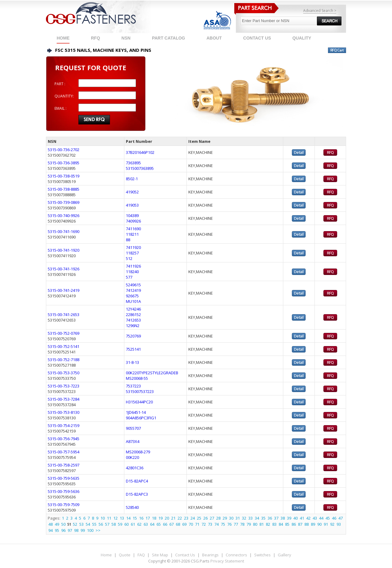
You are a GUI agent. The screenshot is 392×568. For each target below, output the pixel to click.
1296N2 (133, 326)
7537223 (133, 386)
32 (244, 518)
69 (184, 524)
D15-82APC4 (137, 481)
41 (302, 518)
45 (328, 518)
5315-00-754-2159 (64, 425)
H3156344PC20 (139, 402)
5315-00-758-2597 (64, 465)
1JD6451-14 (136, 412)
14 (128, 518)
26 (205, 518)
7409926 (133, 221)
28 (218, 518)
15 (135, 518)
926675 (132, 296)
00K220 (132, 457)
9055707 (133, 428)
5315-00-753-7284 (64, 399)
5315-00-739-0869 (64, 202)
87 (300, 524)
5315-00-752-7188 (64, 360)
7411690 (133, 229)
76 (229, 524)
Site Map (160, 555)
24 (193, 518)
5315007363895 (140, 168)
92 (332, 524)
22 (180, 518)
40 (296, 518)
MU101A (133, 301)
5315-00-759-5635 (64, 478)
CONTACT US (257, 38)
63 (146, 524)
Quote (125, 555)
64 (152, 524)
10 (103, 518)
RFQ (96, 38)
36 (270, 518)
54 (88, 524)
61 (133, 524)
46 (334, 518)
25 (199, 518)
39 (289, 518)
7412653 (133, 320)
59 (120, 524)
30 (231, 518)
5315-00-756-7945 (64, 439)
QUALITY (302, 38)
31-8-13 (132, 362)
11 (109, 518)
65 (159, 524)
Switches (262, 555)
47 (341, 518)
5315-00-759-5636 (64, 491)
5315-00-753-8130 (64, 412)
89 (313, 524)
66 (165, 524)
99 (83, 530)
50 (63, 524)
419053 (132, 205)
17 (148, 518)
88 (128, 240)
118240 (132, 272)
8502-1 (132, 179)
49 (57, 524)
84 (281, 524)
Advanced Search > (320, 11)
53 (81, 524)
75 (223, 524)
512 (129, 258)
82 (268, 524)
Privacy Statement (227, 561)
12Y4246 (133, 309)
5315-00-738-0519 (64, 176)
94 (51, 530)
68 (178, 524)
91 (326, 524)
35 (263, 518)
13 (122, 518)
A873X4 (133, 441)
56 (101, 524)
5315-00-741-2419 (64, 290)
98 (76, 530)
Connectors (236, 555)
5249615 (133, 285)
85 (287, 524)
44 (321, 518)
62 (139, 524)
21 (173, 518)
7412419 (133, 290)
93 (339, 524)
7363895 (133, 163)
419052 (132, 192)
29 (225, 518)
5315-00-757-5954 (64, 452)
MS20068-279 (138, 452)
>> (98, 530)
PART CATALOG (168, 38)
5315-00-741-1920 (64, 250)
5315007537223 (140, 391)
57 (107, 524)
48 (51, 524)
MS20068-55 (137, 378)
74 (217, 524)
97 (70, 530)
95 (57, 530)
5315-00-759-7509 (64, 505)
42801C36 (135, 468)
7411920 (133, 247)
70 (191, 524)
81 (262, 524)
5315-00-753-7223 (64, 386)
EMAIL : (60, 108)
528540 (132, 507)
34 (257, 518)
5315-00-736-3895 (64, 163)
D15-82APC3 (137, 494)
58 (114, 524)
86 (294, 524)
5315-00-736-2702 (64, 150)
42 (308, 518)
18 (154, 518)
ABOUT (214, 38)
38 (283, 518)
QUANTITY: (64, 96)
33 (251, 518)
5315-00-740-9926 (64, 215)
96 (63, 530)
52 (75, 524)
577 (129, 277)
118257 (132, 253)
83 (274, 524)
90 (319, 524)
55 (94, 524)
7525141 (133, 349)
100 (90, 530)
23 (186, 518)
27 (212, 518)
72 (204, 524)
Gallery (285, 555)
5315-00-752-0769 (64, 333)
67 (171, 524)
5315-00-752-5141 (64, 346)
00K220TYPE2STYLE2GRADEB (152, 373)
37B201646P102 (140, 152)
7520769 (133, 336)
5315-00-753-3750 (64, 373)
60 (126, 524)
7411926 (133, 266)
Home (63, 38)
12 (115, 518)
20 (167, 518)
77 (236, 524)
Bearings (210, 555)
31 (238, 518)
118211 (132, 234)
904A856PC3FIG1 (141, 418)
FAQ (141, 555)
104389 (132, 215)
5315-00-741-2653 (64, 314)
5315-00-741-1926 (64, 269)
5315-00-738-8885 (64, 189)
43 (315, 518)
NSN (126, 38)
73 (210, 524)
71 (197, 524)
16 (141, 518)
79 (249, 524)
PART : (60, 84)
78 (242, 524)
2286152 (133, 314)
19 (160, 518)
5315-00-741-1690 (64, 231)
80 (255, 524)
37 (276, 518)
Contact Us (185, 555)
